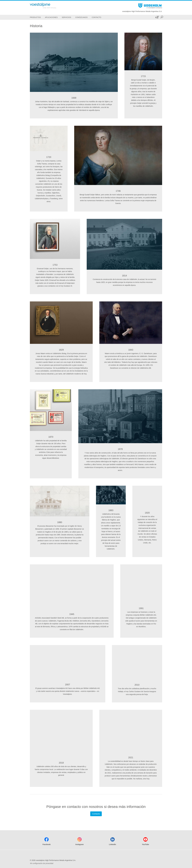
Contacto (96, 814)
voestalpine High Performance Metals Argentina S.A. (142, 11)
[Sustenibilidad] (157, 17)
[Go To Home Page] (46, 6)
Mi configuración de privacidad (42, 863)
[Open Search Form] (162, 17)
